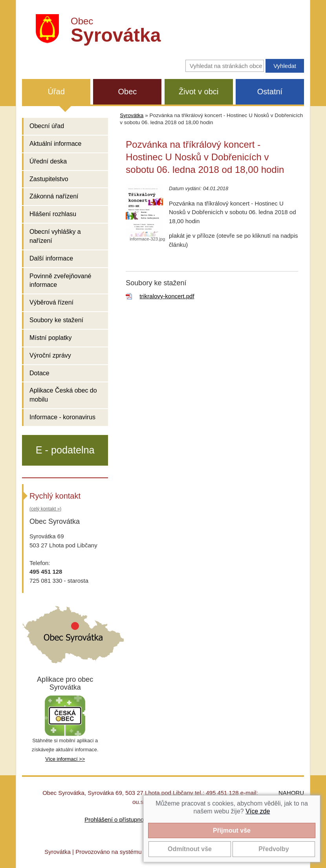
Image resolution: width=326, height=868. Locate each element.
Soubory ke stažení (56, 320)
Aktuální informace (56, 144)
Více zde (258, 811)
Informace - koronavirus (62, 417)
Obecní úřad (47, 126)
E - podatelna (65, 450)
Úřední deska (48, 161)
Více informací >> (65, 759)
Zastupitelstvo (49, 179)
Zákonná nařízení (54, 196)
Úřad (56, 92)
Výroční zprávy (50, 355)
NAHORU (291, 793)
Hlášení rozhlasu (53, 214)
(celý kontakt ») (45, 509)
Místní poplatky (51, 338)
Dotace (39, 373)
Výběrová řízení (51, 302)
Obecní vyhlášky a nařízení (55, 236)
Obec (127, 92)
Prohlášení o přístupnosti (117, 819)
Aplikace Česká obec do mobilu (63, 395)
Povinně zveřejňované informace (60, 281)
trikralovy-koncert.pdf (167, 296)
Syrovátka (132, 115)
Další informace (51, 258)
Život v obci (199, 92)
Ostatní (270, 92)
